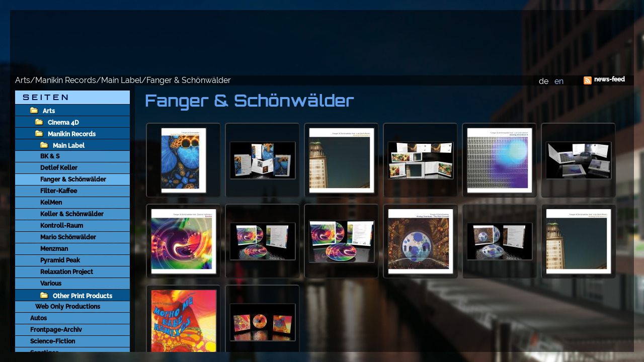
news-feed (610, 79)
